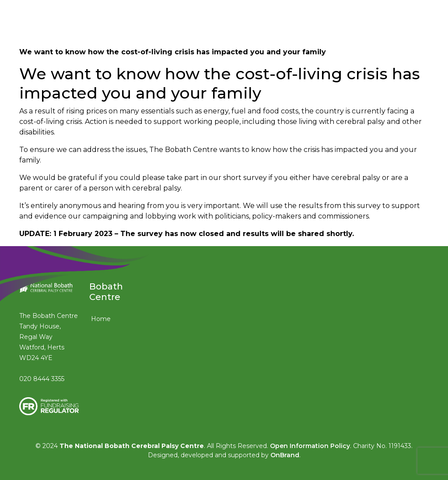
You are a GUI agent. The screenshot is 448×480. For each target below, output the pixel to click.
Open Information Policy (310, 446)
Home (101, 319)
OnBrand (285, 455)
